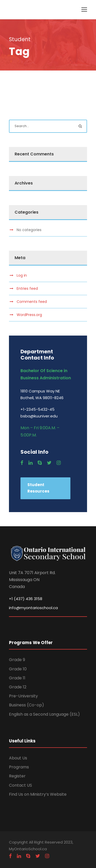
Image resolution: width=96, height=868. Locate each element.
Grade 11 (17, 678)
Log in (22, 275)
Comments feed (32, 302)
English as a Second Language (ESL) (44, 714)
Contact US (20, 785)
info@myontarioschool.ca (33, 608)
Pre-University (23, 696)
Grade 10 (18, 669)
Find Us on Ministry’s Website (38, 794)
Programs (19, 767)
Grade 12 (18, 687)
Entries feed (27, 288)
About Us (18, 758)
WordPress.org (29, 315)
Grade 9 (17, 660)
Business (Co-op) (26, 705)
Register (17, 776)
